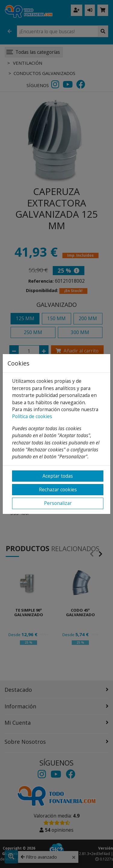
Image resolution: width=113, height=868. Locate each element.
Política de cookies (32, 416)
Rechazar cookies (58, 489)
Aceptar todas (58, 476)
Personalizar (58, 503)
